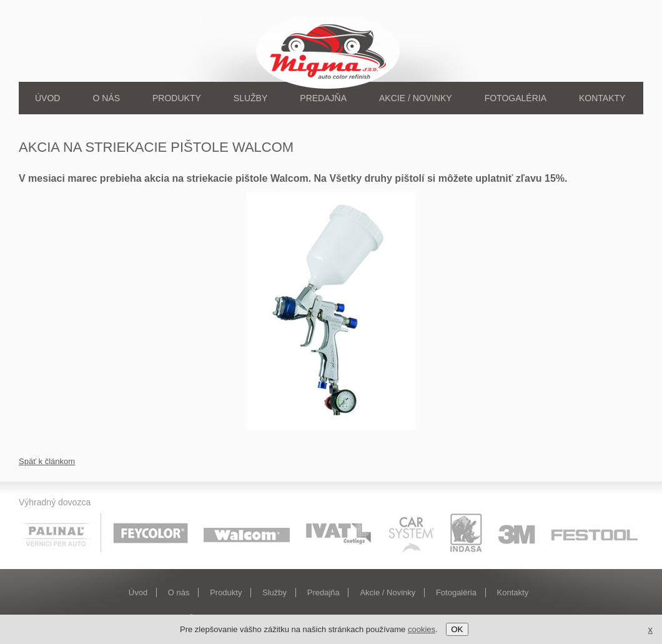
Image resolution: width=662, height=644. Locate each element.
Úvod (47, 98)
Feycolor (151, 533)
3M (516, 533)
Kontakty (602, 98)
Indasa (466, 533)
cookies (422, 629)
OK (457, 629)
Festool (595, 533)
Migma (330, 50)
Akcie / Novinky (416, 98)
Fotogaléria (516, 98)
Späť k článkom (47, 461)
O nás (106, 98)
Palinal (61, 533)
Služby (250, 98)
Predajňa (323, 98)
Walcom (247, 533)
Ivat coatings (339, 533)
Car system (412, 533)
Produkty (177, 98)
